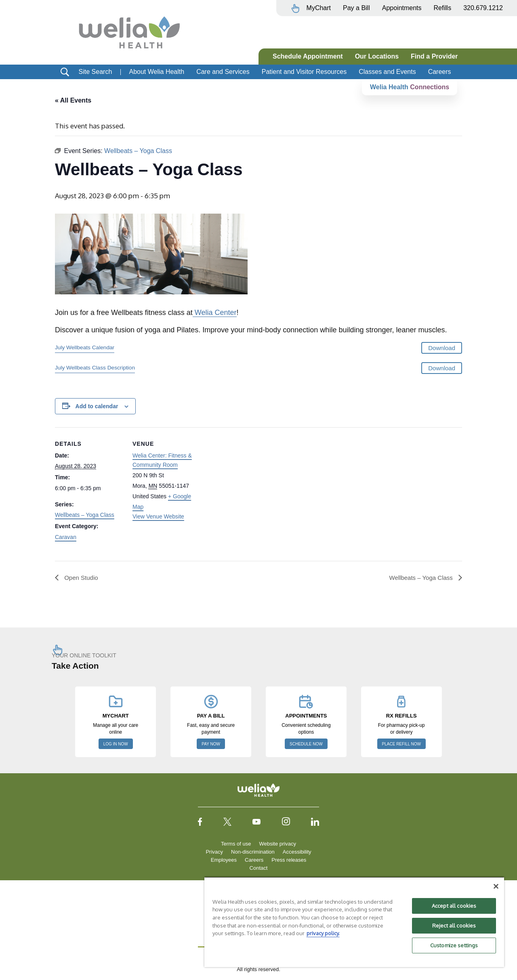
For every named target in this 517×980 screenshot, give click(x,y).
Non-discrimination (253, 852)
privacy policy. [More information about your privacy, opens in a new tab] (323, 933)
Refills (443, 8)
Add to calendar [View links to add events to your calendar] (97, 406)
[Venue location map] (253, 484)
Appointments (402, 8)
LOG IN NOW (116, 744)
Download (442, 348)
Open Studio (81, 578)
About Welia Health (157, 72)
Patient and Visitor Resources (304, 72)
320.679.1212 (483, 8)
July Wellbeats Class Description (95, 368)
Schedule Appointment (308, 56)
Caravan (66, 537)
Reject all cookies (454, 925)
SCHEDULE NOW (306, 744)
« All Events (73, 100)
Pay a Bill (356, 8)
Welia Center (215, 313)
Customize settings (454, 945)
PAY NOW (211, 744)
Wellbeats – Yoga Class (85, 515)
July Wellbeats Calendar (85, 348)
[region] (354, 922)
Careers (440, 72)
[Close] (496, 886)
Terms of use (236, 844)
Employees (224, 860)
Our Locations (377, 56)
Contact (259, 868)
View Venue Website (158, 517)
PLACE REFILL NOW (401, 744)
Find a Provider (434, 56)
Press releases (289, 860)
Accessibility (297, 852)
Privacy (214, 852)
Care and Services (223, 72)
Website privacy (277, 844)
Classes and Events (387, 72)
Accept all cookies (454, 906)
